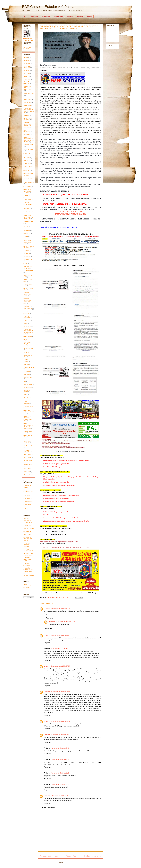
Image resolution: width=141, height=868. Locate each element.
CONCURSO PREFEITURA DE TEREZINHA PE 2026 (28, 331)
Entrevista (26, 364)
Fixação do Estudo (29, 166)
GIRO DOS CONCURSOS (28, 154)
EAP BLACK (27, 353)
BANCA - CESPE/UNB (27, 519)
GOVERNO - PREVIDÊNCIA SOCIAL (28, 539)
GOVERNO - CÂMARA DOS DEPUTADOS (28, 533)
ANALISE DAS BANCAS (28, 267)
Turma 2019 (27, 321)
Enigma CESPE (28, 465)
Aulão (25, 323)
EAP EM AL (27, 254)
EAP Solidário (27, 454)
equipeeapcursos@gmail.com (68, 542)
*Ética (25, 264)
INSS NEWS (27, 102)
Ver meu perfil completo (27, 48)
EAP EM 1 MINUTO (26, 361)
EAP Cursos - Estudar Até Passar (49, 7)
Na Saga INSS (46, 16)
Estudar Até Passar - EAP (29, 39)
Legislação (34, 16)
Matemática (27, 371)
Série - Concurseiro (27, 131)
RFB (25, 381)
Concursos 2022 (28, 145)
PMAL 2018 (27, 374)
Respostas (50, 618)
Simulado (26, 115)
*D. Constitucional (28, 211)
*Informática (27, 171)
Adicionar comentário (48, 808)
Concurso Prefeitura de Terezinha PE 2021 (27, 301)
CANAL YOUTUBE (27, 402)
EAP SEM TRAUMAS (27, 451)
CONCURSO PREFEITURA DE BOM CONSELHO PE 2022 (29, 140)
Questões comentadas (27, 317)
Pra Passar (27, 73)
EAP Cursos (27, 63)
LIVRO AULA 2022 (29, 367)
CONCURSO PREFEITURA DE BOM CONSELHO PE (29, 110)
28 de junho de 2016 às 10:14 (61, 796)
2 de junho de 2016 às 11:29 (60, 773)
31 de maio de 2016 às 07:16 (60, 666)
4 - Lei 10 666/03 (28, 502)
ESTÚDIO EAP (28, 309)
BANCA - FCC (27, 526)
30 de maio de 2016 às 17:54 (60, 608)
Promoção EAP (28, 377)
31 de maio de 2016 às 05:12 (60, 649)
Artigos (25, 394)
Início (26, 16)
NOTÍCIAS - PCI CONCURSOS (28, 554)
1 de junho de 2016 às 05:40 (60, 748)
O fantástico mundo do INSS (28, 204)
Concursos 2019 (28, 178)
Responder (47, 614)
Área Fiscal (27, 233)
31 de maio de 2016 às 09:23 (60, 721)
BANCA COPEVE (28, 397)
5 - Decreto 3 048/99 (27, 505)
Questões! (70, 16)
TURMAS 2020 (28, 387)
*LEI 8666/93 (27, 187)
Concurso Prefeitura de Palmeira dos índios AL (27, 125)
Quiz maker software (27, 588)
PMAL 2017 (27, 158)
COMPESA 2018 (28, 406)
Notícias (26, 58)
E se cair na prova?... (27, 196)
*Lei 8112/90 (27, 164)
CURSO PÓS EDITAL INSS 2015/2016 (27, 191)
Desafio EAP (27, 306)
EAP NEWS (27, 60)
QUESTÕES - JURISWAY (27, 565)
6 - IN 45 (26, 509)
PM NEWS (26, 70)
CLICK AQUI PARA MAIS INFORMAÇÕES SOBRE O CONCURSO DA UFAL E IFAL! (65, 548)
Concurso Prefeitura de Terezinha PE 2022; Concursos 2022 (28, 342)
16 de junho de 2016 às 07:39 (65, 621)
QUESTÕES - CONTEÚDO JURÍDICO (27, 559)
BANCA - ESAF (28, 523)
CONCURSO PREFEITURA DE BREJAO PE (28, 217)
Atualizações (27, 105)
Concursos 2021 (28, 149)
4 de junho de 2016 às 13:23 (60, 784)
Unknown (47, 608)
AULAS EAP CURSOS (27, 83)
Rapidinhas (27, 257)
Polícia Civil (27, 472)
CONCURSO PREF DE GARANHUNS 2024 (27, 419)
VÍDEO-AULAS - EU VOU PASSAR (29, 575)
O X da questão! (58, 16)
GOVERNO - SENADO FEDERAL (27, 545)
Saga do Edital (28, 384)
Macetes (89, 16)
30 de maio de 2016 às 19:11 (60, 635)
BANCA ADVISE (28, 271)
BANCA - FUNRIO (29, 529)
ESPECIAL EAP (28, 460)
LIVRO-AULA (27, 79)
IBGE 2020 (27, 469)
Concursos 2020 (28, 348)
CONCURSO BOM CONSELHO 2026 (29, 412)
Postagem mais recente (49, 856)
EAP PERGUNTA (28, 446)
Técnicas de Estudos (27, 391)
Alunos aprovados (29, 94)
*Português (27, 135)
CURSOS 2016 (28, 336)
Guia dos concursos (26, 313)
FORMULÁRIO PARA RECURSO (70, 212)
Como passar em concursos (28, 174)
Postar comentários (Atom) (73, 863)
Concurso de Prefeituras (27, 67)
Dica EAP (26, 76)
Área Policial (27, 209)
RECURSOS (27, 475)
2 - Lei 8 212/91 (28, 496)
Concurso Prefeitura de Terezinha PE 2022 (27, 241)
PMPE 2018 (27, 161)
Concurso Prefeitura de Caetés (27, 294)
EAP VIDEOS (27, 200)
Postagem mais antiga (93, 856)
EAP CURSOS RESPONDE (28, 99)
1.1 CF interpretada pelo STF (28, 492)
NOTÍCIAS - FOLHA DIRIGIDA (29, 550)
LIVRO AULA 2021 (29, 182)
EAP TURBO (27, 457)
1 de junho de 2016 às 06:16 (60, 760)
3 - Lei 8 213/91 (28, 499)
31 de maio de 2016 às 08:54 (60, 692)
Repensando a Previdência (28, 230)
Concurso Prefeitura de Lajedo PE (27, 441)
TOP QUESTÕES (28, 259)
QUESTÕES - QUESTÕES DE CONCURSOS (28, 570)
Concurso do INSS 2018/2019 (29, 247)
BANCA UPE (27, 326)
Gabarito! (80, 16)
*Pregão (26, 236)
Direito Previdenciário (27, 585)
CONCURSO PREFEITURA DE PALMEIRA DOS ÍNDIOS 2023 (28, 426)
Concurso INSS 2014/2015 (28, 119)
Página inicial (71, 856)
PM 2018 (26, 226)
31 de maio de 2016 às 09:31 (60, 735)
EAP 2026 (26, 251)
